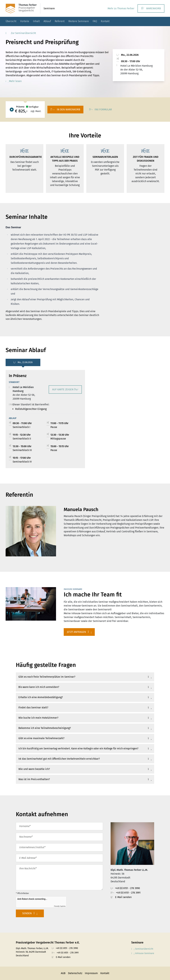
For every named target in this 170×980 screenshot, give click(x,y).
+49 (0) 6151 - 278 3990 (127, 888)
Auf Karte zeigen (65, 389)
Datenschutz (75, 973)
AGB (63, 973)
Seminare (49, 8)
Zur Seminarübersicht (21, 33)
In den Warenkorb (65, 109)
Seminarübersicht (142, 949)
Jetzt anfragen (79, 632)
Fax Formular (101, 109)
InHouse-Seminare (143, 953)
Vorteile (25, 21)
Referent (60, 21)
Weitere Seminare (79, 21)
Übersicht (11, 21)
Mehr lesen (14, 81)
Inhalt (36, 21)
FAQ (95, 21)
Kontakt (105, 21)
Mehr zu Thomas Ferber (121, 8)
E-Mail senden (123, 897)
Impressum (91, 973)
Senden (30, 913)
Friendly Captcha (60, 906)
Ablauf (47, 21)
